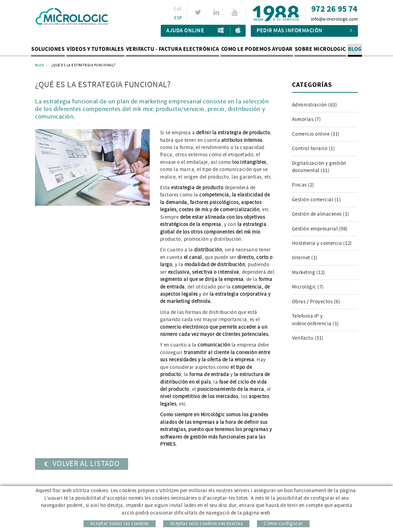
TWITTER (199, 12)
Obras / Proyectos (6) (316, 302)
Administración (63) (315, 105)
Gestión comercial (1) (317, 200)
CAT (178, 9)
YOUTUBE (235, 12)
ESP (178, 18)
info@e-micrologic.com (334, 19)
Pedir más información (304, 31)
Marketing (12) (309, 273)
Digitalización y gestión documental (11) (319, 167)
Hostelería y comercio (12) (322, 243)
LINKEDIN (217, 12)
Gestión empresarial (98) (320, 229)
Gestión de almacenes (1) (321, 214)
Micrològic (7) (308, 287)
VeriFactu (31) (308, 338)
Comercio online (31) (316, 134)
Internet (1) (305, 258)
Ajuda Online (185, 31)
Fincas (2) (303, 185)
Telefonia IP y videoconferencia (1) (316, 320)
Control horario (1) (314, 149)
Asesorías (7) (307, 119)
